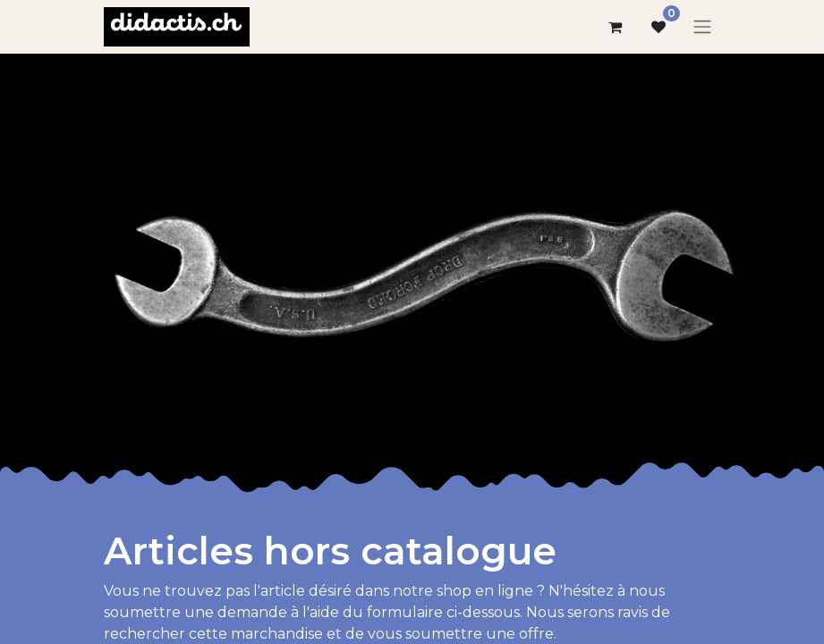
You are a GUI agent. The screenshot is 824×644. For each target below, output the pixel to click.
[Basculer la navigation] (702, 27)
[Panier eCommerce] (616, 27)
